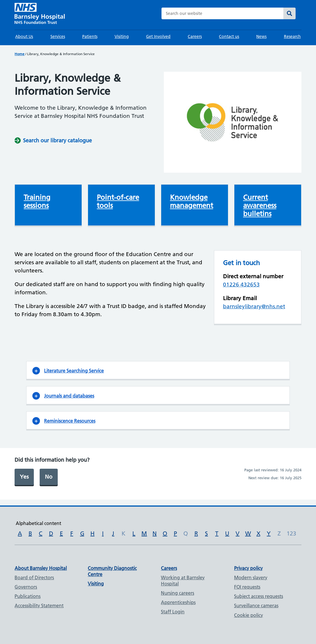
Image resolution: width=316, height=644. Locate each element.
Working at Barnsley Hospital (183, 581)
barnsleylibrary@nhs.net (254, 306)
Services (58, 36)
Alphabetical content (38, 523)
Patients (90, 36)
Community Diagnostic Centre (112, 571)
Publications (28, 596)
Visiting (122, 36)
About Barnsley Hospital (41, 568)
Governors (26, 587)
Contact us (229, 36)
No (49, 477)
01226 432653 (241, 285)
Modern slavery (251, 577)
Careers (195, 36)
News (261, 36)
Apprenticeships (178, 602)
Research (292, 36)
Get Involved (158, 36)
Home (20, 54)
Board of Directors (34, 577)
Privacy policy (248, 568)
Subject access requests (259, 596)
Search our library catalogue (57, 140)
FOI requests (247, 587)
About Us (24, 36)
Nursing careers (178, 593)
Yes (24, 477)
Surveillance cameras (256, 605)
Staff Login (173, 612)
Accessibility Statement (39, 605)
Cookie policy (249, 615)
